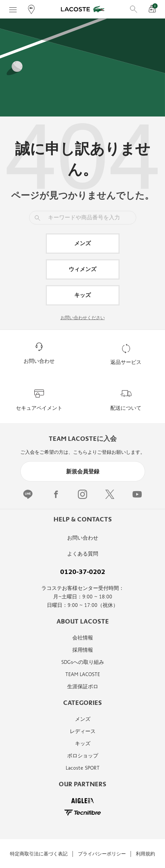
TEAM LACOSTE (83, 674)
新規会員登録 (83, 472)
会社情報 (83, 638)
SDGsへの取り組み (83, 662)
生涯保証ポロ (83, 687)
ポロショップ (83, 756)
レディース (83, 731)
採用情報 (83, 650)
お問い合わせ (83, 538)
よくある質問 (83, 554)
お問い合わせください (83, 317)
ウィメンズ (82, 269)
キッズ (82, 295)
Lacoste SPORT (83, 768)
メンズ (82, 243)
